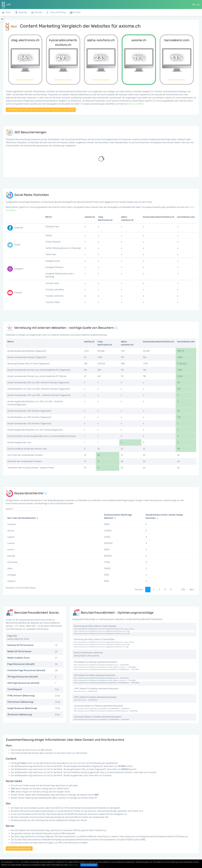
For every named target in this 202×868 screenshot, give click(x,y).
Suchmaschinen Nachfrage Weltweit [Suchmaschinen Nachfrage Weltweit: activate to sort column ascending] (118, 516)
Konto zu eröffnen (136, 104)
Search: (24, 509)
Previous (139, 590)
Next (192, 590)
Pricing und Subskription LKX (19, 848)
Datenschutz (73, 865)
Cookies (17, 862)
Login (197, 5)
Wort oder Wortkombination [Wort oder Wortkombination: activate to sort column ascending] (22, 518)
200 (183, 590)
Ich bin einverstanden (89, 865)
